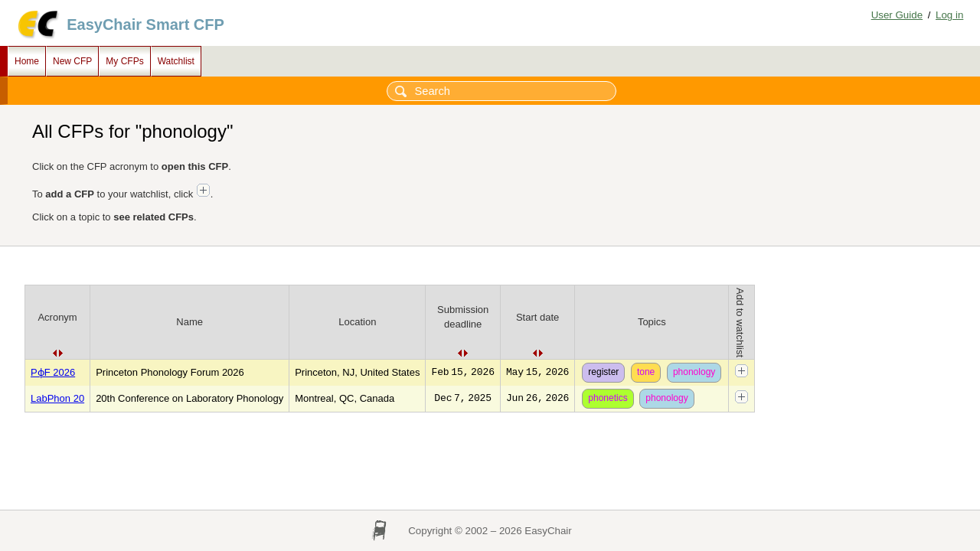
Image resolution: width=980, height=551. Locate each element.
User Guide (897, 15)
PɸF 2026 (53, 372)
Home (27, 61)
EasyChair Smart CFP (145, 24)
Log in (949, 15)
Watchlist (176, 61)
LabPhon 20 (57, 398)
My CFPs (124, 61)
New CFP (72, 61)
